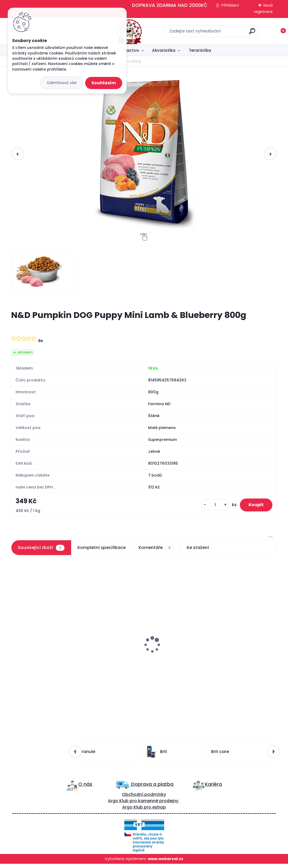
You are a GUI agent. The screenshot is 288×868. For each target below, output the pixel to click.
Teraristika (200, 50)
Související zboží (41, 550)
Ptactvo (131, 50)
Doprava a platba (152, 788)
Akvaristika (164, 50)
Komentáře (156, 550)
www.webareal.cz (166, 863)
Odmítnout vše (62, 83)
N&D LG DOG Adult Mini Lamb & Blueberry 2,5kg (47, 651)
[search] (214, 33)
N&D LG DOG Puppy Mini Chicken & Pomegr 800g (140, 651)
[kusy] (211, 506)
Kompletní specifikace (102, 550)
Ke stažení (198, 550)
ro (135, 805)
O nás (85, 788)
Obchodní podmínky (144, 799)
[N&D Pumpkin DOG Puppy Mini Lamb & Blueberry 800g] (144, 154)
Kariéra (213, 788)
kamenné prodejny (158, 805)
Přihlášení (230, 5)
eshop (159, 811)
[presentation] (18, 154)
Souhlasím (104, 83)
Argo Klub (118, 805)
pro (148, 811)
